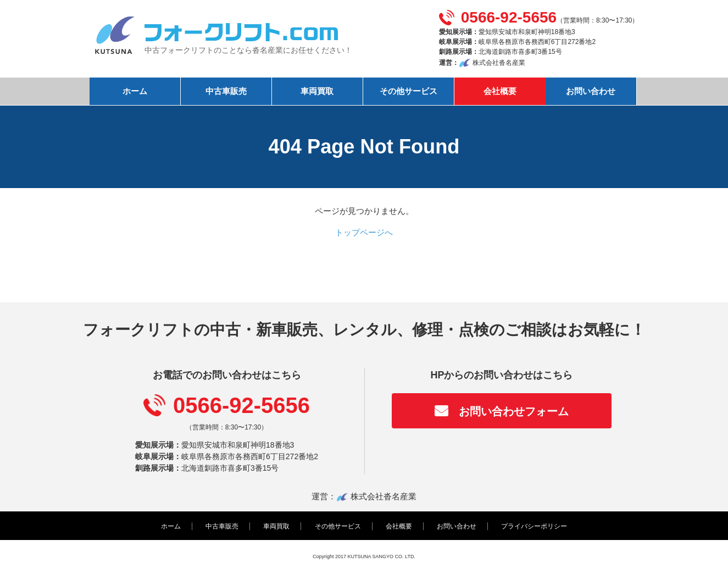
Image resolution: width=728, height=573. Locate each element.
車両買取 (317, 91)
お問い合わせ (591, 91)
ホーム (135, 91)
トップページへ (364, 232)
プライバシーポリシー (534, 526)
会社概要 (500, 91)
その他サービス (409, 91)
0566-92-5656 (509, 17)
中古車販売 (226, 91)
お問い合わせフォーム (514, 411)
